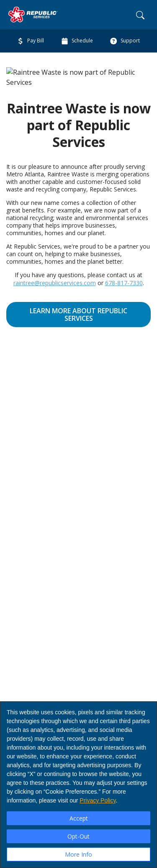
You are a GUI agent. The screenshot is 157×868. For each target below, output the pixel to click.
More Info (78, 854)
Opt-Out (78, 836)
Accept (79, 818)
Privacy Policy (98, 800)
